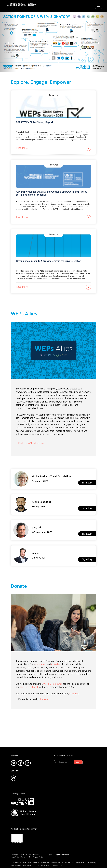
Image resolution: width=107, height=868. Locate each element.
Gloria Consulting (42, 502)
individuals (56, 664)
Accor (36, 553)
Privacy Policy (38, 857)
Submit (78, 762)
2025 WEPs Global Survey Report (35, 122)
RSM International (29, 687)
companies (41, 664)
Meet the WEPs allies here (31, 443)
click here (74, 694)
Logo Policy (15, 857)
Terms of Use (26, 857)
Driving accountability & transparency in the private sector (48, 261)
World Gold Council (53, 684)
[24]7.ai (37, 528)
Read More (22, 148)
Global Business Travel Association (51, 477)
